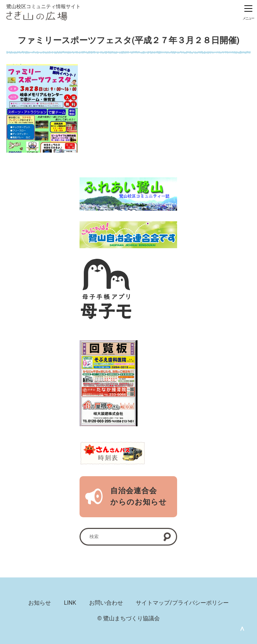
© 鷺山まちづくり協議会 (128, 618)
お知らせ (40, 603)
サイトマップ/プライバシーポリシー (182, 603)
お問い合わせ (106, 603)
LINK (70, 603)
